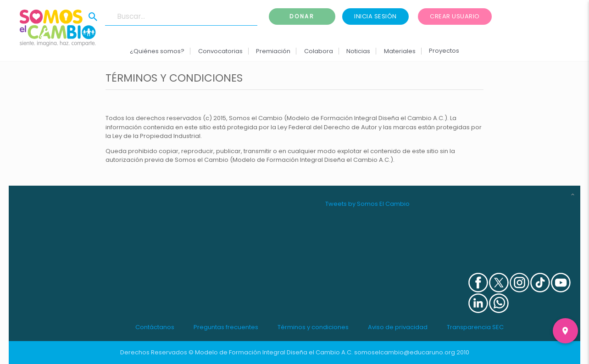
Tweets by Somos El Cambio (367, 204)
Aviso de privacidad (398, 327)
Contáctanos (155, 327)
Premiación (273, 51)
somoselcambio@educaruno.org (405, 352)
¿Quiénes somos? (157, 51)
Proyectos (444, 51)
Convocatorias (220, 51)
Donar (302, 16)
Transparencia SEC (475, 327)
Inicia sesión (375, 16)
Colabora (319, 51)
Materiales (399, 51)
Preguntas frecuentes (226, 327)
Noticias (358, 51)
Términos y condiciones (313, 327)
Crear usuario (455, 16)
